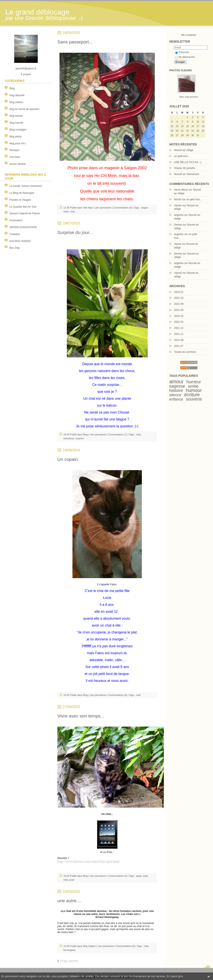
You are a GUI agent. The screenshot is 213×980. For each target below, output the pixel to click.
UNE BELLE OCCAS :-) (188, 162)
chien (66, 212)
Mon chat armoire (189, 97)
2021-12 (179, 328)
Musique (14, 150)
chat (73, 212)
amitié (193, 386)
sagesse (177, 386)
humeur (194, 382)
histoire (176, 390)
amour (176, 382)
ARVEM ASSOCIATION (23, 227)
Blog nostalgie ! (18, 130)
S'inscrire (182, 52)
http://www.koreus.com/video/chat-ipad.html (88, 861)
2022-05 (179, 310)
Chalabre (15, 234)
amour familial (18, 164)
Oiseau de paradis (184, 168)
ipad (145, 876)
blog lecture (16, 116)
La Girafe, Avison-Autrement (26, 186)
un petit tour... (182, 156)
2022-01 (179, 322)
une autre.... (69, 901)
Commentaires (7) (118, 434)
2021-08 (179, 340)
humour (194, 390)
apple (139, 876)
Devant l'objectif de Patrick (25, 213)
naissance (69, 438)
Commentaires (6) (118, 695)
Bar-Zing (14, 248)
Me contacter (189, 35)
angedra (179, 215)
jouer (72, 880)
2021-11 (179, 334)
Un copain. (68, 459)
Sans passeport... (75, 42)
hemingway (69, 950)
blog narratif (16, 123)
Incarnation (16, 220)
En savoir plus (175, 976)
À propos (26, 74)
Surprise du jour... (75, 232)
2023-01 (179, 292)
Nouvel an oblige (184, 150)
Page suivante (70, 961)
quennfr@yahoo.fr (26, 68)
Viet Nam (15, 157)
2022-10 (179, 298)
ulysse (178, 244)
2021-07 (179, 346)
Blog (12, 88)
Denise (178, 225)
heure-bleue (181, 190)
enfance (176, 399)
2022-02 (179, 316)
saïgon (145, 208)
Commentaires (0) (125, 946)
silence (175, 395)
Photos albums (181, 70)
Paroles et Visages (20, 200)
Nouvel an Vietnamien (187, 174)
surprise (80, 438)
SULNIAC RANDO (20, 241)
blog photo (16, 137)
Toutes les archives (185, 352)
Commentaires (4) (123, 208)
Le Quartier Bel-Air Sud (23, 207)
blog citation (16, 102)
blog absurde (17, 95)
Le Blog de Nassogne (22, 193)
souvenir (194, 399)
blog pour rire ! (18, 143)
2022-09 (179, 304)
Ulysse (178, 205)
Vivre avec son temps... (81, 716)
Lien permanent (103, 208)
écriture (192, 395)
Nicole (178, 199)
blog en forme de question (24, 109)
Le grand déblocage (37, 12)
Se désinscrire (185, 57)
